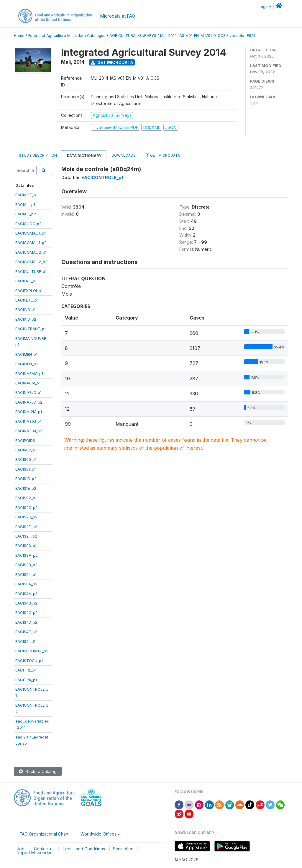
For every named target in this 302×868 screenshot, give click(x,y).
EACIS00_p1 (26, 459)
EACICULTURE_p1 (31, 271)
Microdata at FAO (118, 16)
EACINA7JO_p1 (28, 392)
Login (264, 7)
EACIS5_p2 (25, 641)
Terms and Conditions (84, 849)
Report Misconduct (35, 853)
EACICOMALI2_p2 (31, 262)
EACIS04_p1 (26, 574)
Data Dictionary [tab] (84, 156)
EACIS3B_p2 (26, 565)
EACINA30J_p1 (28, 421)
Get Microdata (112, 62)
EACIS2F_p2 (26, 536)
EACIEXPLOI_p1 (29, 291)
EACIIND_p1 (25, 309)
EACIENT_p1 (26, 281)
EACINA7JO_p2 (29, 402)
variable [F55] (242, 36)
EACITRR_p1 (26, 680)
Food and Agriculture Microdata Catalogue (67, 36)
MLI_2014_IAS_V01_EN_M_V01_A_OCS (193, 36)
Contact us (44, 849)
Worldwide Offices (99, 834)
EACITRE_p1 (26, 670)
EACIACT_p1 (26, 195)
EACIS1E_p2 (26, 488)
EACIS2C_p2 (27, 507)
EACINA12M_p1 (29, 412)
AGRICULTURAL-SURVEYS (133, 36)
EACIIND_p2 (26, 319)
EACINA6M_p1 (28, 383)
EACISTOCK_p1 (29, 661)
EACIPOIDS (25, 440)
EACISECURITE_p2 (32, 651)
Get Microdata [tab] (163, 155)
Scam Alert (123, 849)
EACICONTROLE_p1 (102, 177)
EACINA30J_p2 (29, 431)
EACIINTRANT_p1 (31, 329)
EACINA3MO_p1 (29, 374)
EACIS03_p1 (26, 546)
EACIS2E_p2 (26, 527)
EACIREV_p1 (26, 450)
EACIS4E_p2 (26, 632)
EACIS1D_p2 (26, 479)
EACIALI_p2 (26, 214)
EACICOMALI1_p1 (31, 233)
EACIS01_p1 (26, 469)
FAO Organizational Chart (44, 834)
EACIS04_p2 (26, 584)
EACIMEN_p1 (26, 354)
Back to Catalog (38, 771)
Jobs (22, 849)
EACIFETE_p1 (27, 300)
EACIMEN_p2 (27, 364)
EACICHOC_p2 (28, 224)
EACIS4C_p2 (27, 612)
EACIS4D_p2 (26, 622)
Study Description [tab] (38, 155)
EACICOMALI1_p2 (31, 243)
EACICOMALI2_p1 (31, 252)
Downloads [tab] (124, 155)
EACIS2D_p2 (26, 517)
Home (19, 36)
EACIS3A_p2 (27, 555)
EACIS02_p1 (26, 498)
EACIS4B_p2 (26, 603)
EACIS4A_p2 (27, 594)
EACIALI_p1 (25, 204)
